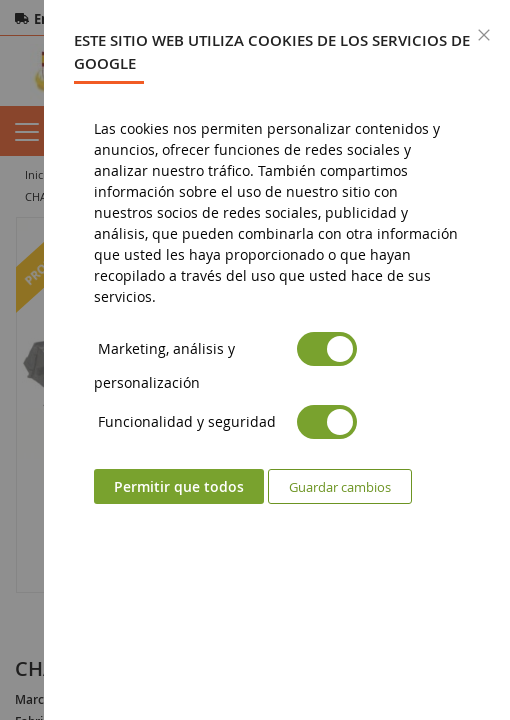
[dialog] (277, 360)
